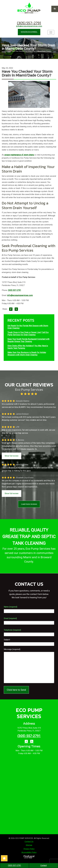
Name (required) (11, 607)
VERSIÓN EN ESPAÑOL (29, 32)
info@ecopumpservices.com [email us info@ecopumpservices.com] (29, 26)
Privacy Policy (29, 849)
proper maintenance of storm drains (19, 155)
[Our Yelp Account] (32, 743)
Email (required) (10, 618)
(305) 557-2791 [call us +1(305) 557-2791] (29, 23)
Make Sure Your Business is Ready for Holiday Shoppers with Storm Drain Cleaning (27, 354)
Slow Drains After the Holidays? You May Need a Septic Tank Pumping (28, 347)
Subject (7, 640)
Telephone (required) (12, 630)
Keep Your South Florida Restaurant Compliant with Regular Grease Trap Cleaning (28, 340)
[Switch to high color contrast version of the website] (55, 9)
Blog (9, 52)
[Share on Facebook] (11, 310)
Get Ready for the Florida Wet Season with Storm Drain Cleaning (28, 327)
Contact (44, 865)
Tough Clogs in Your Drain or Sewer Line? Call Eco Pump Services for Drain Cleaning (28, 334)
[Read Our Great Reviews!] (4, 858)
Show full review (12, 456)
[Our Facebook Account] (26, 743)
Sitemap (29, 845)
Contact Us (29, 841)
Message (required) (12, 649)
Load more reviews (29, 504)
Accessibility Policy (29, 852)
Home (4, 52)
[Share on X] (16, 310)
